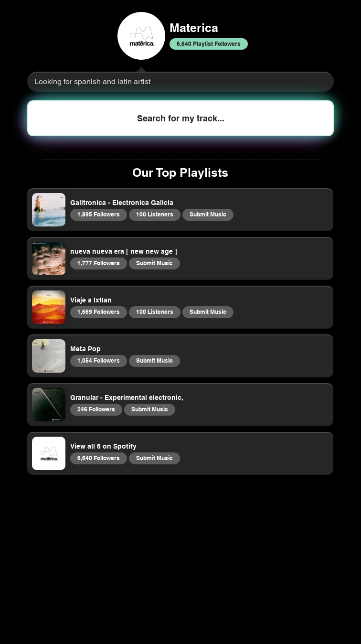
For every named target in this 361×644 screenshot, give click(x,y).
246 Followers (96, 409)
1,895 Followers (98, 214)
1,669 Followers (98, 311)
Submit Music (208, 214)
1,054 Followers (98, 360)
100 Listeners (154, 214)
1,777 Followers (98, 263)
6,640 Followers (98, 458)
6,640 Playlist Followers (208, 43)
